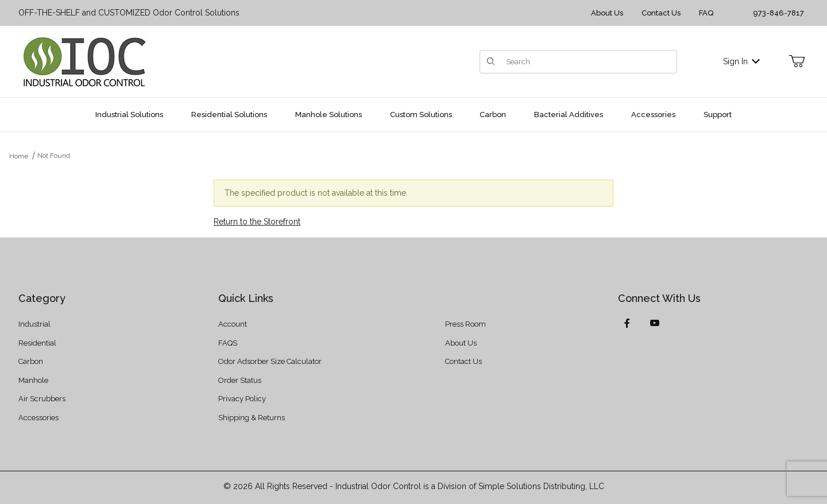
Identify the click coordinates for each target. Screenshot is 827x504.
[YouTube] (655, 323)
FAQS (228, 343)
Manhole (33, 380)
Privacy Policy (242, 399)
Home (19, 156)
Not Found (54, 156)
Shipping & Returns (252, 418)
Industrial (34, 324)
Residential (37, 343)
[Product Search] (588, 62)
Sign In (741, 61)
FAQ (706, 13)
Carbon (31, 361)
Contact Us (661, 13)
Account (233, 324)
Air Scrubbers (42, 399)
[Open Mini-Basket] (797, 61)
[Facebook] (627, 323)
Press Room (465, 324)
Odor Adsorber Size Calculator (270, 361)
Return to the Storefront (257, 222)
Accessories (38, 418)
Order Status (240, 380)
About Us (607, 13)
